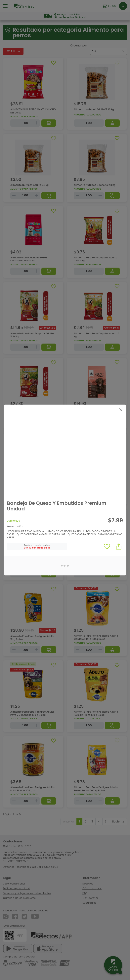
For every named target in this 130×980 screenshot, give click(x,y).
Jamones (13, 521)
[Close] (121, 410)
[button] (37, 548)
